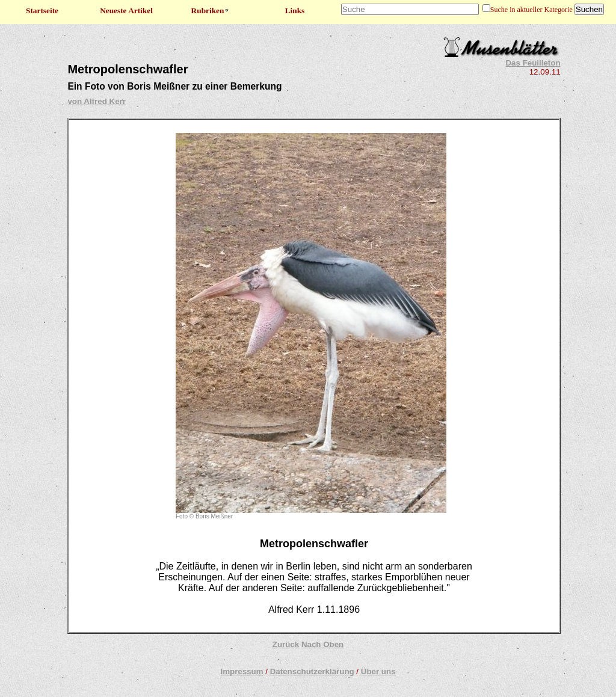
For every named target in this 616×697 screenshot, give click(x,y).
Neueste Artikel (126, 11)
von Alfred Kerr (97, 101)
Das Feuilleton (533, 63)
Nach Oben (322, 644)
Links (295, 11)
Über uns (378, 671)
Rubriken (211, 11)
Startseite (42, 11)
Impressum (242, 671)
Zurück (286, 644)
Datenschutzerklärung (312, 671)
